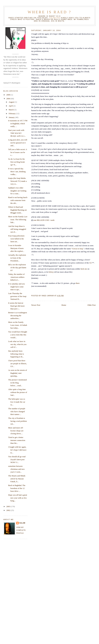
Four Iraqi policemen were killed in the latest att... (16, 239)
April (11, 106)
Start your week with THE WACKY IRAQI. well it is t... (17, 133)
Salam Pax (55, 18)
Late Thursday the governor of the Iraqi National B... (17, 296)
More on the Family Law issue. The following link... (18, 219)
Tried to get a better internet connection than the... (17, 440)
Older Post (92, 305)
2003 (8, 506)
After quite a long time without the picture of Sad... (18, 392)
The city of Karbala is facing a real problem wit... (17, 421)
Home (64, 305)
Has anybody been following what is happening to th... (16, 354)
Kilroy (51, 272)
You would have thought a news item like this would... (18, 335)
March (11, 110)
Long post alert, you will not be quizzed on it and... (18, 143)
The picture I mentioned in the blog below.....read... (17, 383)
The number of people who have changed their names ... (17, 411)
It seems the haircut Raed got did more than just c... (16, 306)
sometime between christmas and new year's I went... (16, 469)
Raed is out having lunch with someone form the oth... (18, 200)
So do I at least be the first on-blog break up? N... (16, 162)
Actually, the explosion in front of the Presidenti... (17, 258)
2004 (8, 99)
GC (91, 263)
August (12, 102)
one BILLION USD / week (44, 220)
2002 (8, 510)
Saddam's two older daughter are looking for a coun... (17, 191)
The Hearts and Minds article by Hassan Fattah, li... (17, 479)
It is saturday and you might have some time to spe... (16, 287)
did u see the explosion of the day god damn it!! (17, 267)
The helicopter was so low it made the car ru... (17, 402)
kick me (84, 269)
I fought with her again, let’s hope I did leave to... (17, 450)
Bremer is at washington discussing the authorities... (18, 315)
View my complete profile (21, 530)
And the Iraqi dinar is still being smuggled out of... (17, 229)
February (12, 113)
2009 (8, 95)
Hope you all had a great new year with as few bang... (18, 498)
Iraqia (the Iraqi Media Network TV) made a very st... (17, 181)
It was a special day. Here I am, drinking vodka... (17, 171)
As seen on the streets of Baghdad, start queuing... (18, 373)
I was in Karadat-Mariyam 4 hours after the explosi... (16, 248)
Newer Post (36, 305)
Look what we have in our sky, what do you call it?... (17, 344)
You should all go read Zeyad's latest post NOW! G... (17, 459)
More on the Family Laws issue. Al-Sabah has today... (18, 325)
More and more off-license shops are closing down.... (16, 431)
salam (22, 523)
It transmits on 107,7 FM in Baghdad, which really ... (18, 123)
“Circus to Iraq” (78, 249)
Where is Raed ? (49, 12)
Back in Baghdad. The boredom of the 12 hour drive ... (17, 488)
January (12, 117)
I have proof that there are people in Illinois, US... (17, 363)
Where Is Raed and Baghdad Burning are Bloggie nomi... (17, 210)
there (78, 283)
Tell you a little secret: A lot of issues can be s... (18, 152)
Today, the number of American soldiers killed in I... (16, 277)
